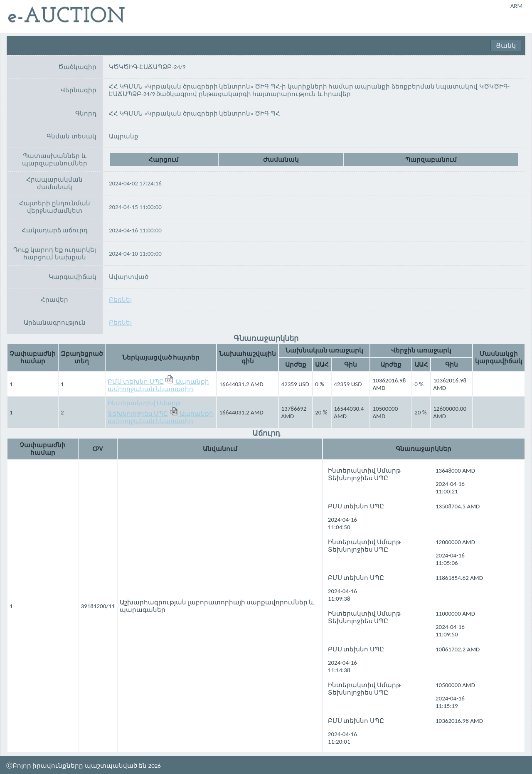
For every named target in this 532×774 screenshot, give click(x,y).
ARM (517, 6)
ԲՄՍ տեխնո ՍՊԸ (136, 382)
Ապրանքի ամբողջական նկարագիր (158, 385)
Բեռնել (120, 300)
